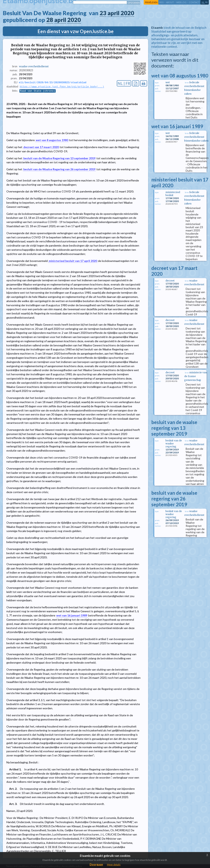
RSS (162, 2)
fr (206, 2)
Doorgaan (96, 864)
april (113, 13)
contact (194, 2)
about (170, 2)
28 (50, 20)
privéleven (151, 2)
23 (103, 13)
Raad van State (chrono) (38, 91)
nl (203, 2)
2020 (127, 13)
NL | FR (124, 83)
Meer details (114, 865)
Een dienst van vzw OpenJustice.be (76, 31)
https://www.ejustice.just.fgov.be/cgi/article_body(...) (62, 87)
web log (181, 2)
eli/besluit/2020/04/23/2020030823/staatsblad (53, 82)
